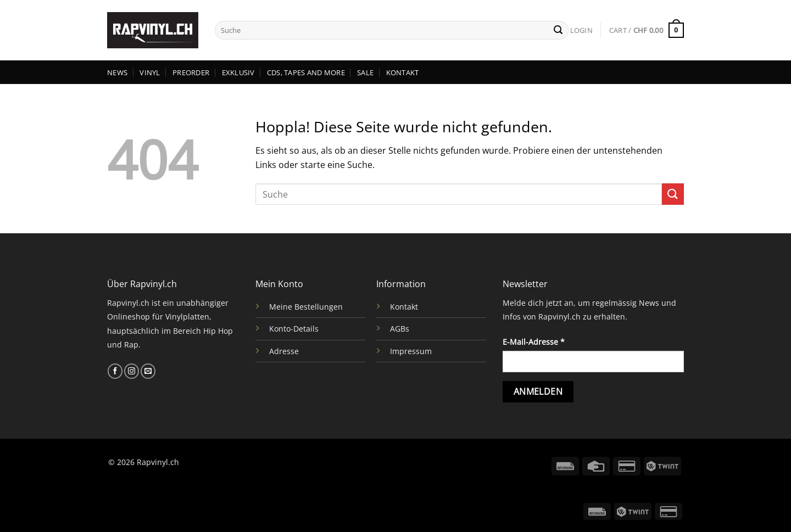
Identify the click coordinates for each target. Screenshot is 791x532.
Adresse (284, 351)
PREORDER (191, 72)
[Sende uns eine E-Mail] (148, 371)
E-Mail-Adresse (534, 342)
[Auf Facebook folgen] (115, 371)
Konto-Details (294, 329)
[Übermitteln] (558, 30)
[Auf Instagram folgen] (132, 371)
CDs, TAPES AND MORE (306, 72)
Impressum (411, 351)
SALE (365, 72)
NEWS (117, 72)
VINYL (150, 72)
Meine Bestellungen (306, 307)
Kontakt (404, 307)
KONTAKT (403, 72)
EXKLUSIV (238, 72)
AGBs (400, 329)
